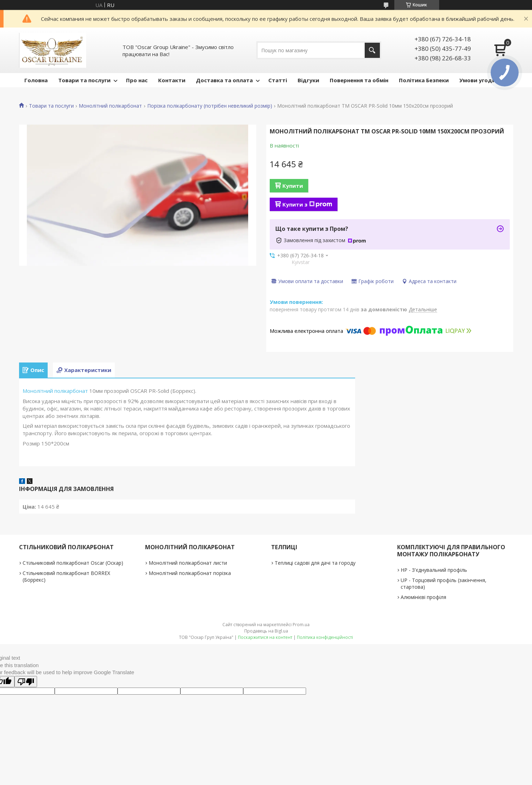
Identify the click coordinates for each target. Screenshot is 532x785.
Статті (278, 80)
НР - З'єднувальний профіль (434, 570)
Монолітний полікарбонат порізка (190, 573)
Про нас (137, 80)
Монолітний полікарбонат (110, 106)
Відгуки (308, 80)
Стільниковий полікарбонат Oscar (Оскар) (73, 563)
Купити (293, 186)
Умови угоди (477, 80)
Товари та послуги (84, 80)
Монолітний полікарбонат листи (188, 563)
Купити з (307, 204)
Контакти (172, 80)
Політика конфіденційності (325, 637)
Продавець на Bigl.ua (266, 631)
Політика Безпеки (424, 80)
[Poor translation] (26, 682)
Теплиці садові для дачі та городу (315, 563)
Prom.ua (301, 625)
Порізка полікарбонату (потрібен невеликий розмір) (210, 106)
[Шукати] (372, 50)
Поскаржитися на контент (265, 637)
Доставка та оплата (224, 80)
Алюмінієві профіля (423, 597)
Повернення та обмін (359, 80)
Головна (36, 80)
